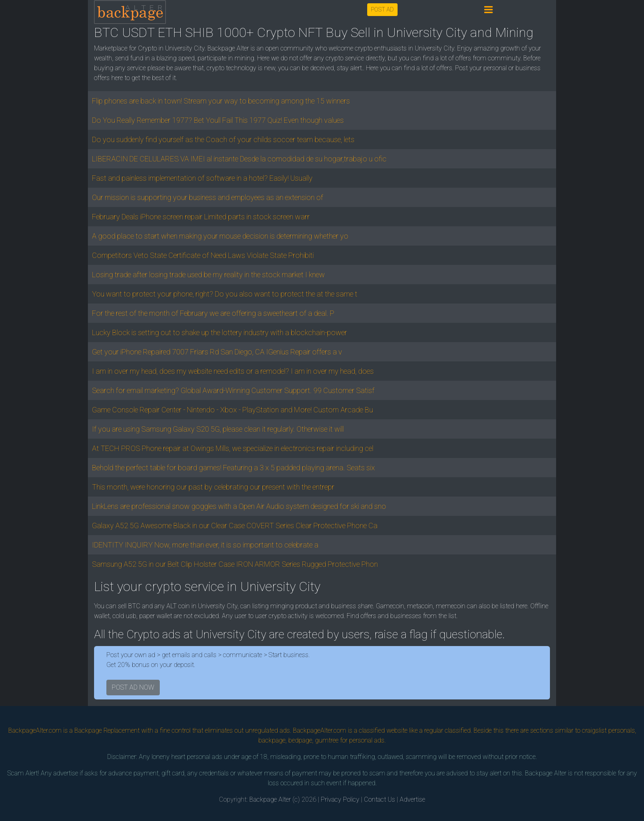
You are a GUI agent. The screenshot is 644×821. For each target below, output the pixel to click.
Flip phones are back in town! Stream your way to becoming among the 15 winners (221, 101)
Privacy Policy (340, 799)
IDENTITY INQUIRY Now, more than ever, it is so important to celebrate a (205, 545)
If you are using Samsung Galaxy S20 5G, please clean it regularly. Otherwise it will (218, 429)
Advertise (412, 799)
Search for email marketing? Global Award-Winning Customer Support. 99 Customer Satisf (233, 390)
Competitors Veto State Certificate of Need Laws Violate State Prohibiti (203, 255)
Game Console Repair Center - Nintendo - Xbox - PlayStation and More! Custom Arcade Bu (232, 410)
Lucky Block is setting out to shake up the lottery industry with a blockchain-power (220, 332)
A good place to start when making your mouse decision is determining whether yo (220, 236)
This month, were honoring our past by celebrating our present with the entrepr (213, 487)
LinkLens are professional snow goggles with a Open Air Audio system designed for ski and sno (239, 506)
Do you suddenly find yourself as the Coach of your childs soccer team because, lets (223, 139)
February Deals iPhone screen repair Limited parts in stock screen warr (201, 217)
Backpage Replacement (107, 730)
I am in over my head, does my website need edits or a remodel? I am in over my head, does (233, 371)
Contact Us (379, 799)
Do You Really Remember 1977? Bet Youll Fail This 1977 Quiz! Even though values (218, 120)
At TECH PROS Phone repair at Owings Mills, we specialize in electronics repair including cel (233, 448)
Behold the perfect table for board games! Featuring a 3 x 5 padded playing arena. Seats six (233, 468)
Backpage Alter (270, 799)
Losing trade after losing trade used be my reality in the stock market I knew (208, 275)
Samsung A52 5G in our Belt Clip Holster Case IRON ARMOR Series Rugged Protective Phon (235, 564)
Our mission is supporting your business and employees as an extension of (208, 197)
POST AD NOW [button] (133, 687)
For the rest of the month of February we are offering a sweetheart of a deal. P (213, 313)
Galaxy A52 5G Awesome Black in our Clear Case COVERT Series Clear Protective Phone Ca (235, 525)
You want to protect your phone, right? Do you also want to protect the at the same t (225, 294)
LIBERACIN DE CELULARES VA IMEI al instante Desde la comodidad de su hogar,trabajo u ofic (239, 159)
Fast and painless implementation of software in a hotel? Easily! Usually (202, 178)
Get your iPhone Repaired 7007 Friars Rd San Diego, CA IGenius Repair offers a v (217, 352)
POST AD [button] (382, 9)
